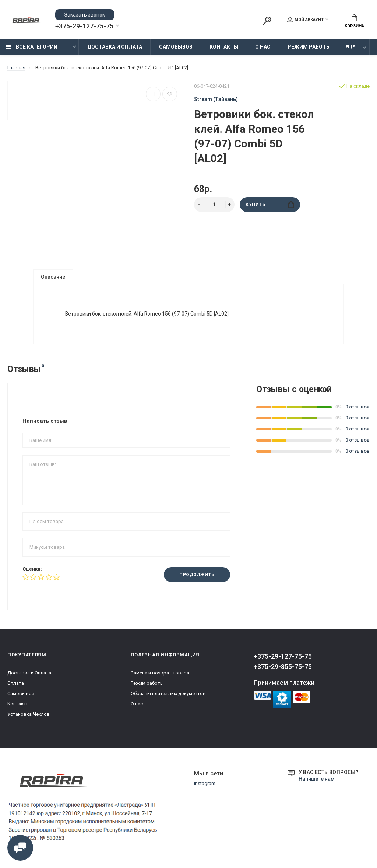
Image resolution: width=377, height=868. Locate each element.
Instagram (205, 784)
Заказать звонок (85, 15)
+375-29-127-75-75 (84, 26)
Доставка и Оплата (115, 47)
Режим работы (309, 47)
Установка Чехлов (29, 715)
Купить (270, 204)
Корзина (354, 21)
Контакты (224, 47)
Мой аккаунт (305, 20)
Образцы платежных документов (168, 694)
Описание (53, 277)
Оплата (16, 684)
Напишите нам (317, 780)
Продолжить (197, 575)
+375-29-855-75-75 (283, 667)
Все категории (31, 47)
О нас (263, 47)
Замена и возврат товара (160, 674)
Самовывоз (176, 47)
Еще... (352, 47)
